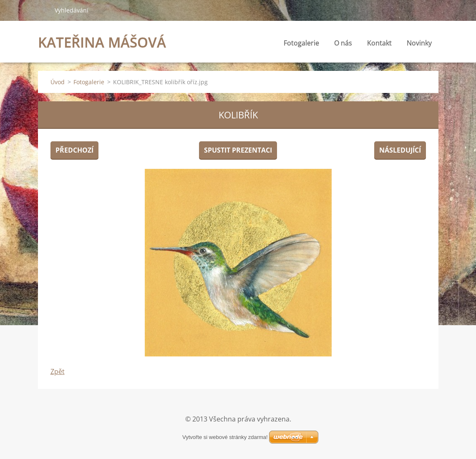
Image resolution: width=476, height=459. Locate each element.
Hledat (43, 10)
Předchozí (74, 150)
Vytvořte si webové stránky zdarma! (225, 437)
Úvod (58, 82)
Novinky (419, 43)
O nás (343, 43)
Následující (400, 150)
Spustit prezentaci (238, 150)
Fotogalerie (301, 43)
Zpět (58, 371)
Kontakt (379, 43)
